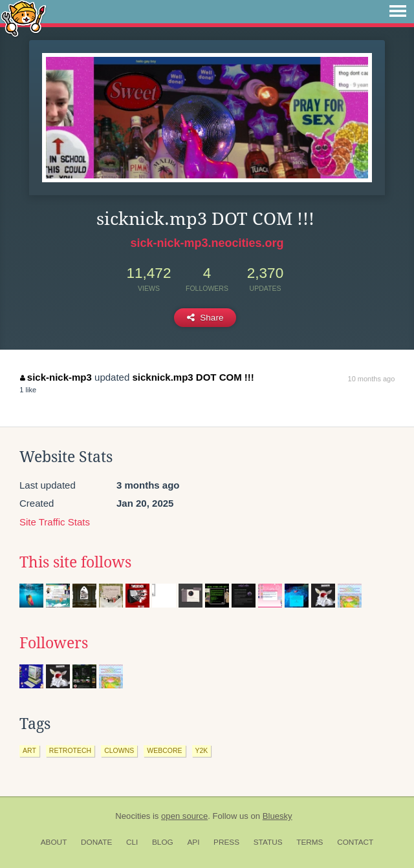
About (54, 842)
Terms (310, 842)
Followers (54, 643)
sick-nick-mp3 (56, 377)
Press (226, 842)
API (193, 842)
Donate (96, 842)
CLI (132, 842)
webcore (164, 750)
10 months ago (372, 379)
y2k (202, 750)
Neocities (133, 816)
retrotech (70, 750)
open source (184, 816)
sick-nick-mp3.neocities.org (207, 243)
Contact (355, 842)
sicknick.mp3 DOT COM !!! (193, 377)
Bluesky (278, 816)
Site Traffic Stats (55, 522)
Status (268, 842)
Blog (163, 842)
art (29, 750)
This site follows (75, 562)
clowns (119, 750)
